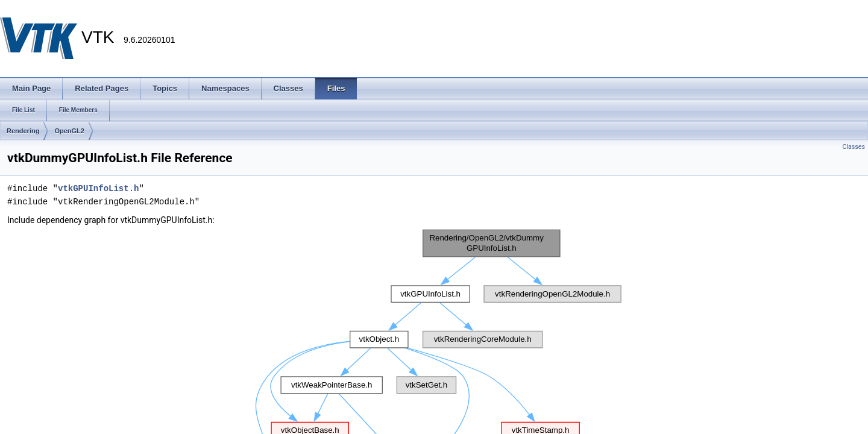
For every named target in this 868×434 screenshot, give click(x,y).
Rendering (23, 131)
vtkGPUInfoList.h (98, 188)
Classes (854, 147)
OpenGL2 (69, 131)
